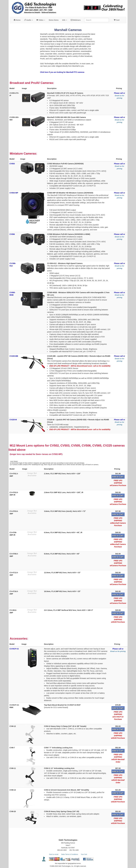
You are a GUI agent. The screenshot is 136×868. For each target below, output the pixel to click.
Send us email (54, 854)
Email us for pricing (118, 651)
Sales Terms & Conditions (70, 854)
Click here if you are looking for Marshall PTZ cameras (62, 72)
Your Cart (84, 854)
